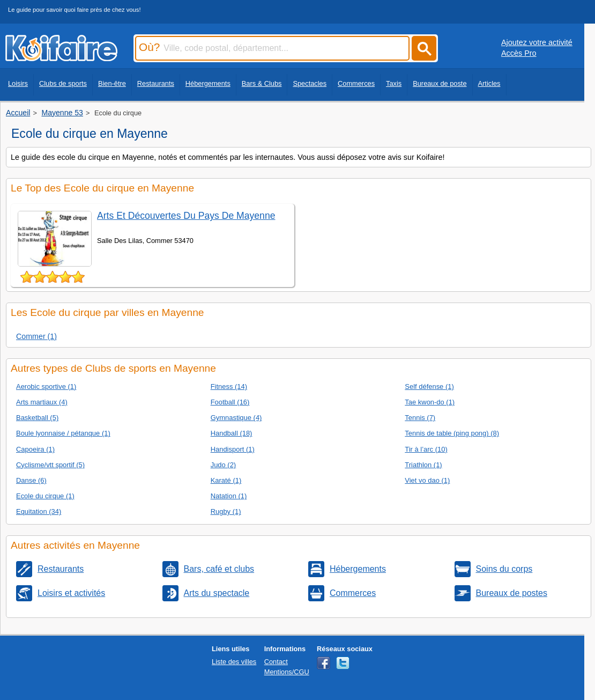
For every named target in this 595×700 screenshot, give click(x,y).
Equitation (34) (39, 511)
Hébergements (208, 83)
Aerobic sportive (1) (46, 386)
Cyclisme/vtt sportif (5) (50, 465)
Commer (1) (36, 336)
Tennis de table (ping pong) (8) (452, 433)
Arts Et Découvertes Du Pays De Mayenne (186, 216)
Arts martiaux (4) (42, 402)
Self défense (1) (429, 386)
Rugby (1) (226, 511)
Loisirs (18, 83)
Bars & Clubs (262, 83)
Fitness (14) (229, 386)
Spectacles (310, 83)
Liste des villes (234, 662)
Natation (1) (229, 496)
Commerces (356, 83)
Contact (276, 662)
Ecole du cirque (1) (45, 496)
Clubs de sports (63, 83)
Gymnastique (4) (236, 418)
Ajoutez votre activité (537, 42)
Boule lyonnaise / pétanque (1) (63, 433)
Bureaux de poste (440, 83)
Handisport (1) (233, 449)
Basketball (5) (37, 418)
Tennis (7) (420, 418)
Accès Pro (519, 53)
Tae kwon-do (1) (430, 402)
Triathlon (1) (423, 465)
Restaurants (156, 83)
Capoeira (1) (35, 449)
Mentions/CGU (287, 672)
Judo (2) (224, 465)
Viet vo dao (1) (427, 480)
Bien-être (112, 83)
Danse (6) (31, 480)
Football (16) (230, 402)
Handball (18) (232, 433)
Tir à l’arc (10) (426, 449)
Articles (489, 83)
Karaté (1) (226, 480)
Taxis (394, 83)
